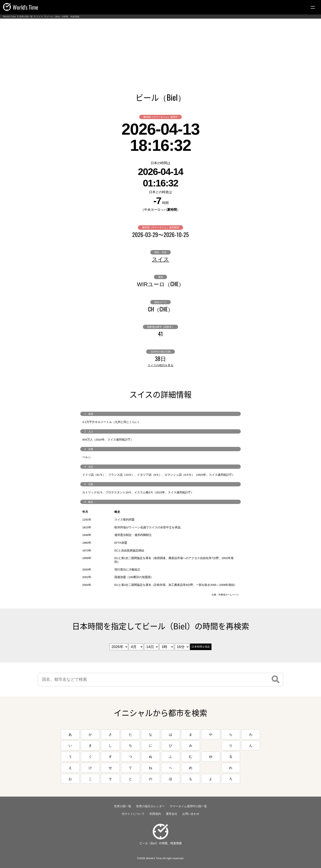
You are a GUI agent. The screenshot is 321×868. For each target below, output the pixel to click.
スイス (40, 17)
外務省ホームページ (229, 595)
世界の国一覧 (26, 17)
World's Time (9, 17)
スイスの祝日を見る (160, 365)
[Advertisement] (160, 49)
